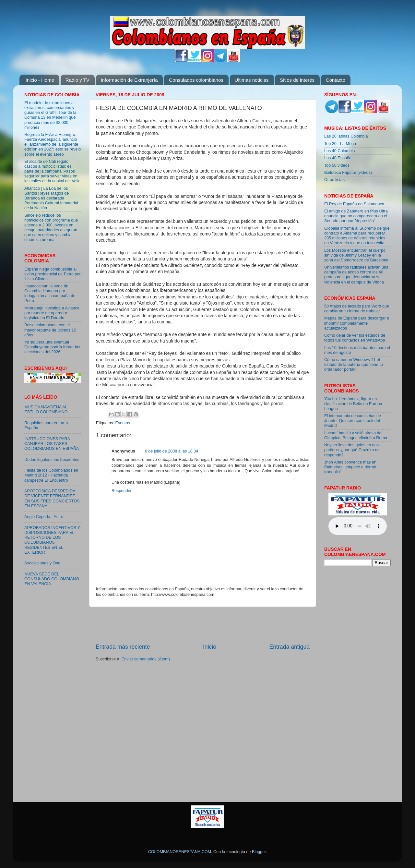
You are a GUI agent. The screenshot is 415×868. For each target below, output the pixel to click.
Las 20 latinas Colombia (346, 136)
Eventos (123, 423)
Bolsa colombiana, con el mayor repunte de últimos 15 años (50, 330)
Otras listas (334, 180)
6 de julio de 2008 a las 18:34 (172, 451)
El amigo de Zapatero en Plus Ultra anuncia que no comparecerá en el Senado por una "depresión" (356, 216)
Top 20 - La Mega (340, 144)
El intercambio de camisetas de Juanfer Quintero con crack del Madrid (353, 421)
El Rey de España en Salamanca (354, 204)
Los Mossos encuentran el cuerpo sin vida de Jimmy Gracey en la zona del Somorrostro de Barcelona (356, 255)
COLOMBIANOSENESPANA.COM (180, 852)
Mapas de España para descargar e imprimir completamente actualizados (357, 323)
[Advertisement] (203, 625)
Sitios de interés (297, 80)
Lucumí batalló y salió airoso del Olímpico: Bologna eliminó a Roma (356, 435)
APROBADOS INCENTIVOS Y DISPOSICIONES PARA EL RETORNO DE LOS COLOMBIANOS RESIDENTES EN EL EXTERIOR (52, 540)
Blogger (259, 852)
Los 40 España (338, 158)
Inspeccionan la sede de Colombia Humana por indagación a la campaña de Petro (50, 293)
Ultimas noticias (252, 80)
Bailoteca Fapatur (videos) (348, 173)
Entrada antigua (290, 647)
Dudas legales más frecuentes (52, 460)
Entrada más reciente (123, 647)
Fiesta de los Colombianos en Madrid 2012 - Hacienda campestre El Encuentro (51, 475)
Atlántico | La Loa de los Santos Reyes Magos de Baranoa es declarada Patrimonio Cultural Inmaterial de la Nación (51, 198)
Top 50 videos (337, 165)
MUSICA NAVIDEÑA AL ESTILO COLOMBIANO (46, 410)
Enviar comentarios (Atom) (146, 659)
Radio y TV (77, 80)
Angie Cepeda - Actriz (44, 517)
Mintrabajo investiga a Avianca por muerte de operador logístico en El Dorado (52, 313)
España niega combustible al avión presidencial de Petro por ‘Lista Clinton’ (53, 274)
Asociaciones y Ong (42, 563)
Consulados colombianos (196, 80)
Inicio (210, 647)
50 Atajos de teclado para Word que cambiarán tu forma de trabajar (357, 309)
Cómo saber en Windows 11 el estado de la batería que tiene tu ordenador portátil (354, 365)
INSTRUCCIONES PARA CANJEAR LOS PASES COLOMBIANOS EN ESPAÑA (52, 444)
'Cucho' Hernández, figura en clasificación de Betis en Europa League (353, 404)
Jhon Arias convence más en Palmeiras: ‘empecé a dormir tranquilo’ (350, 467)
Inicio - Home (40, 80)
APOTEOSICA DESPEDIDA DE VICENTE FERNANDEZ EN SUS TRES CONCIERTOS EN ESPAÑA (52, 498)
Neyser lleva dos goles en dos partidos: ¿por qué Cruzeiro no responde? (352, 450)
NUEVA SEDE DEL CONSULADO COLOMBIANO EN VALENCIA (52, 579)
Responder (122, 491)
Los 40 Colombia (340, 151)
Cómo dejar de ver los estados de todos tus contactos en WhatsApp (355, 338)
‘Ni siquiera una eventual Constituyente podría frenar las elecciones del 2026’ (52, 347)
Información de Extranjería (129, 80)
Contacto (336, 80)
